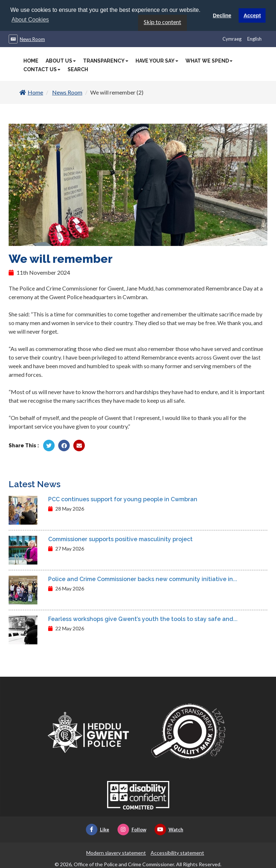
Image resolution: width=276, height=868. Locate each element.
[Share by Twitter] (49, 445)
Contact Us (42, 69)
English (254, 38)
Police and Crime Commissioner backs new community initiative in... (143, 578)
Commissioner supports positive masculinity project (120, 538)
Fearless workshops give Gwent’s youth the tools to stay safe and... (143, 618)
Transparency (106, 60)
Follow (132, 829)
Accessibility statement (177, 852)
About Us (61, 60)
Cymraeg (232, 38)
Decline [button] (222, 15)
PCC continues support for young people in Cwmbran (123, 499)
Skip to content (162, 21)
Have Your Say (157, 60)
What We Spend (209, 60)
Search (78, 69)
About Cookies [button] (30, 20)
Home (31, 60)
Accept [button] (252, 15)
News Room (32, 39)
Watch (169, 829)
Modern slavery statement (116, 852)
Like (98, 829)
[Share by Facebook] (64, 445)
